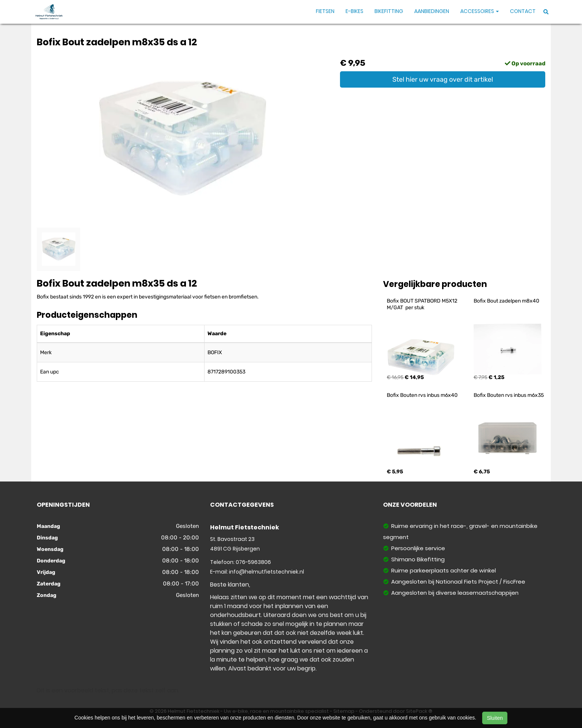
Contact (523, 11)
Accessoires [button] (480, 11)
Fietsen (325, 11)
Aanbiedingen (432, 11)
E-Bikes (354, 11)
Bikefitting (389, 11)
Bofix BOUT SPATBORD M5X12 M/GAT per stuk (423, 304)
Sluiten (495, 718)
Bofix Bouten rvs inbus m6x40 (422, 395)
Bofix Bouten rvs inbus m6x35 (509, 395)
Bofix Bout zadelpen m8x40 (506, 301)
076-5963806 (253, 562)
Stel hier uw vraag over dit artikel (443, 79)
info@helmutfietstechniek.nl (267, 572)
